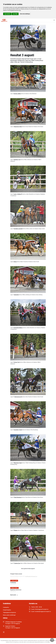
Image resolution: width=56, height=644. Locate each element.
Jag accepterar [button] (7, 14)
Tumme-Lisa (17, 563)
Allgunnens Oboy (18, 127)
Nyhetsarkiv (14, 595)
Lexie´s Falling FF (18, 194)
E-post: (39, 609)
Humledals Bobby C (18, 328)
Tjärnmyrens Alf (18, 397)
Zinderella (16, 295)
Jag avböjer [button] (15, 14)
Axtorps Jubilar (17, 94)
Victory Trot (17, 362)
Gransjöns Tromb (18, 430)
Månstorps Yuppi (18, 463)
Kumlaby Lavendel (18, 229)
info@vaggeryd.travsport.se (31, 576)
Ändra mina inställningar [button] (25, 14)
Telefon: (35, 607)
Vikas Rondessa (18, 497)
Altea (15, 262)
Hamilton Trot (17, 160)
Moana (16, 530)
